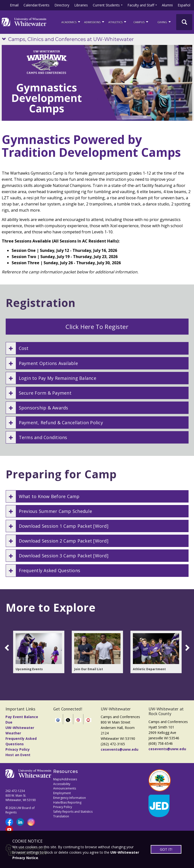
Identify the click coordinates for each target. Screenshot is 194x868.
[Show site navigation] (5, 39)
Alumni (167, 5)
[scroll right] (186, 648)
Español (184, 5)
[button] (97, 348)
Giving (164, 22)
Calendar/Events (36, 5)
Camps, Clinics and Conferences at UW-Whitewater (71, 39)
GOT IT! (166, 849)
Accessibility (62, 784)
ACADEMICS (71, 22)
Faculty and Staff (141, 5)
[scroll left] (8, 648)
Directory (62, 5)
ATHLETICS (118, 22)
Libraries (81, 5)
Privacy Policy (18, 749)
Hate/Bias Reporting (67, 802)
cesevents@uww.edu (120, 749)
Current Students (106, 5)
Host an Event (18, 755)
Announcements (65, 788)
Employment (62, 793)
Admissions (95, 22)
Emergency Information (70, 798)
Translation (61, 816)
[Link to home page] (24, 22)
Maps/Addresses (65, 779)
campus (141, 22)
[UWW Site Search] (184, 22)
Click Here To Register (97, 327)
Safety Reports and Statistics (73, 812)
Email (14, 5)
